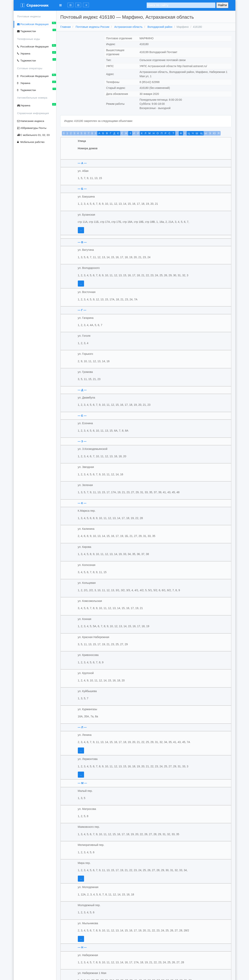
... (81, 230)
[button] (70, 5)
